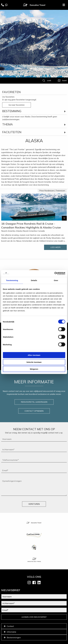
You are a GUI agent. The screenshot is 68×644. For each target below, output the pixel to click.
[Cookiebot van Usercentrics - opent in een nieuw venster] (54, 274)
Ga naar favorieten (17, 105)
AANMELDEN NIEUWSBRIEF (34, 617)
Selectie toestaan (34, 362)
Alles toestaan (34, 355)
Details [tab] (34, 280)
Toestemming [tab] (12, 280)
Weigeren (34, 369)
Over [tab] (56, 280)
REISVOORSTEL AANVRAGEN (34, 402)
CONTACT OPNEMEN (34, 411)
